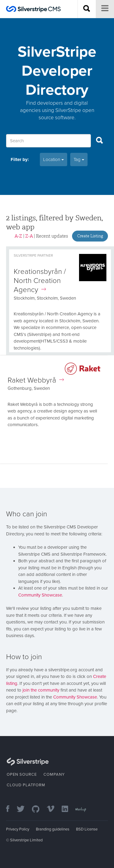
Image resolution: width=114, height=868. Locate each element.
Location (54, 159)
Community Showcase (40, 595)
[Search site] (87, 9)
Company (54, 774)
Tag (79, 159)
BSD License (87, 829)
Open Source (22, 774)
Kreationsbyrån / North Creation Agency (40, 281)
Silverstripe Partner (33, 255)
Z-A (29, 236)
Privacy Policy (18, 829)
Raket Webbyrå (36, 380)
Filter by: (20, 159)
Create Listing (90, 236)
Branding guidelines (53, 829)
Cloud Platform (26, 785)
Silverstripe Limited (26, 840)
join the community (41, 690)
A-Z (18, 236)
